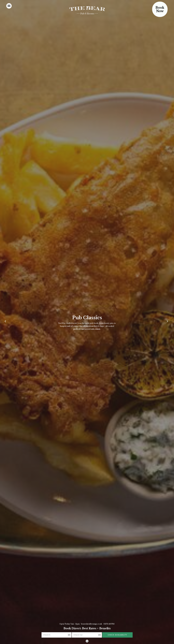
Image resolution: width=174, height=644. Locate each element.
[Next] (168, 322)
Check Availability (117, 635)
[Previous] (6, 322)
